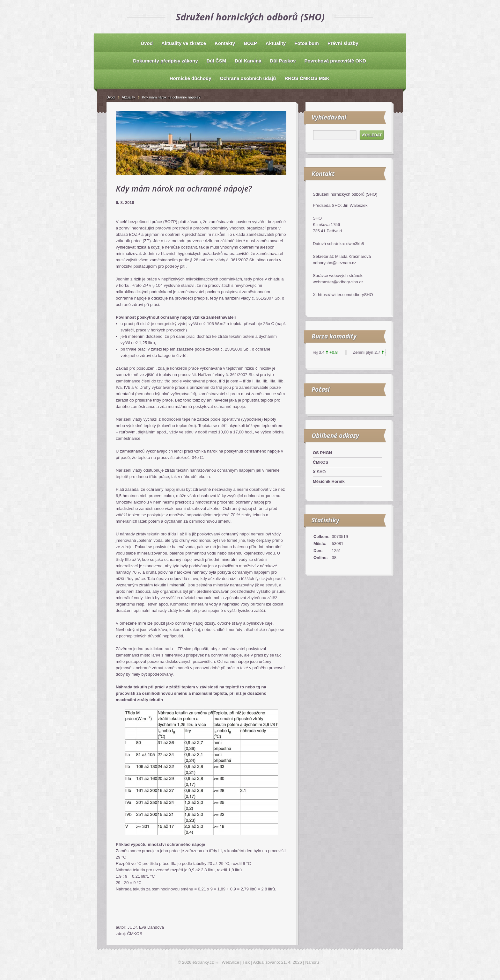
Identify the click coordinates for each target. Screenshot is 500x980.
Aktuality (129, 97)
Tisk (246, 962)
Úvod (111, 97)
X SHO (319, 472)
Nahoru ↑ (314, 962)
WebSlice (230, 962)
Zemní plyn (365, 352)
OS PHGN (322, 453)
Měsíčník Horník (329, 481)
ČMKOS (135, 934)
